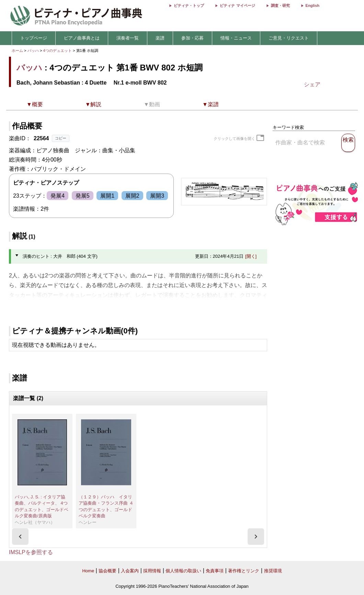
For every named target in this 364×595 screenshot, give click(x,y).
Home (88, 571)
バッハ (33, 51)
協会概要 (107, 571)
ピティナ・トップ (189, 5)
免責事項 (215, 571)
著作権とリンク (244, 571)
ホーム (17, 51)
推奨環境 (273, 571)
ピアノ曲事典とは (82, 38)
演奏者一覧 (128, 38)
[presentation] (20, 537)
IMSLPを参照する (31, 552)
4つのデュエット (58, 51)
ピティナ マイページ (237, 5)
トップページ (34, 38)
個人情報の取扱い (183, 571)
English (312, 5)
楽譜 (160, 38)
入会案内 (130, 571)
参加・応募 (192, 38)
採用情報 (152, 571)
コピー (61, 138)
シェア (312, 84)
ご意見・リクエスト (289, 38)
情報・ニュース (236, 38)
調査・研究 (280, 5)
